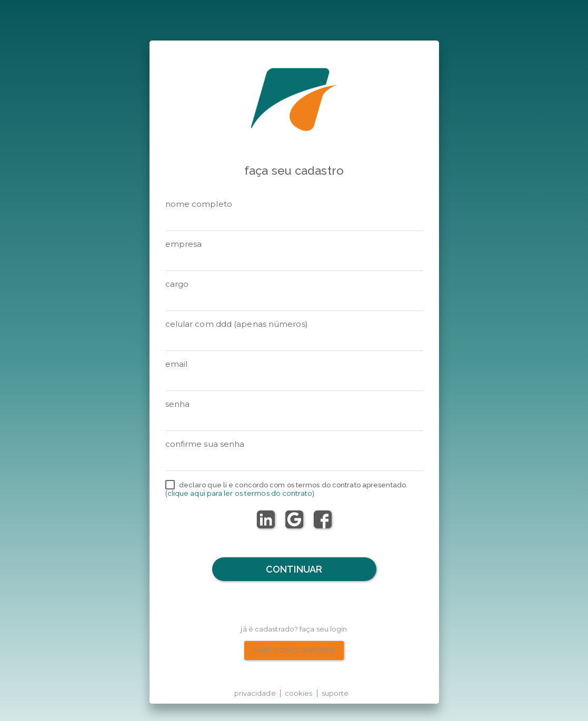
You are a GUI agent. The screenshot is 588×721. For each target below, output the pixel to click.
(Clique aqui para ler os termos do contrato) (240, 493)
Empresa (184, 244)
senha (178, 404)
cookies (299, 693)
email (177, 364)
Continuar (294, 569)
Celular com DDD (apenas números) (237, 324)
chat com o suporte (294, 650)
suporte (335, 693)
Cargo (177, 284)
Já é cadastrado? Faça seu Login (294, 629)
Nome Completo (199, 204)
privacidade (255, 693)
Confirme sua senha (205, 444)
